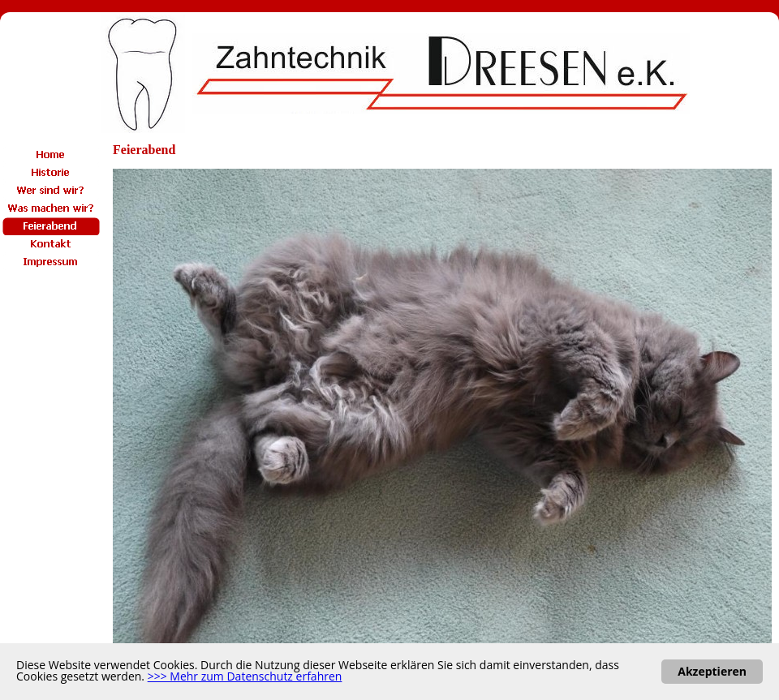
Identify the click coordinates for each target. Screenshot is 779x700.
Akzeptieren (712, 671)
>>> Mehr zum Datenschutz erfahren (245, 676)
